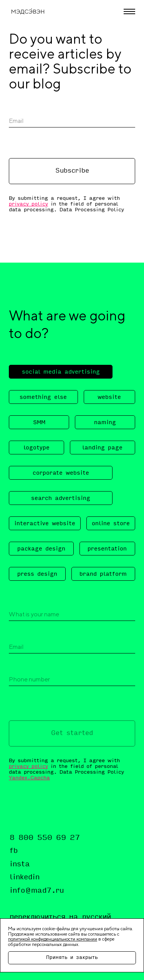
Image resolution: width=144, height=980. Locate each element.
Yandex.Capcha (29, 778)
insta (20, 864)
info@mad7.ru (37, 891)
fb (14, 851)
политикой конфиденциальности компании (53, 939)
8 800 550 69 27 (45, 838)
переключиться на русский (60, 917)
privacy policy (28, 204)
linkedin (25, 877)
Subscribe (72, 171)
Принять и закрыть (72, 958)
